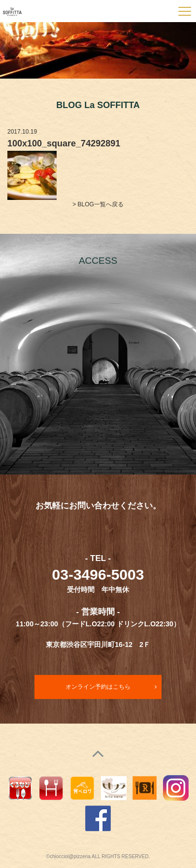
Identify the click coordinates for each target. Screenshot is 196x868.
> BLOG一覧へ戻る (98, 204)
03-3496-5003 (98, 574)
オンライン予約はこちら (98, 687)
